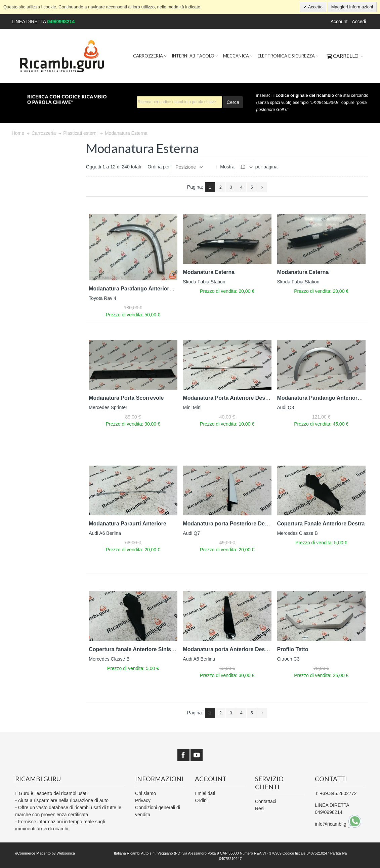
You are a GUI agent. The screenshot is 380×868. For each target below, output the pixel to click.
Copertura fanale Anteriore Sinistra (133, 649)
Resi (260, 808)
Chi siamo (145, 793)
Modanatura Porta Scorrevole (126, 398)
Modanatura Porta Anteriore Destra (227, 398)
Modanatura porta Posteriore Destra (229, 524)
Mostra (227, 167)
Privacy (143, 800)
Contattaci (266, 801)
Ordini (201, 800)
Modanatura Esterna (209, 272)
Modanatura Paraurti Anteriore (128, 524)
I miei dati (205, 793)
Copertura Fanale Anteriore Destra (321, 524)
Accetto (315, 7)
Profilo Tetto (293, 649)
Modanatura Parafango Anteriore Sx (134, 289)
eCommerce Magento (33, 853)
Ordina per (159, 167)
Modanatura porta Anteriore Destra (227, 649)
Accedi (359, 22)
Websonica (66, 853)
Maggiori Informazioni (352, 7)
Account (339, 22)
